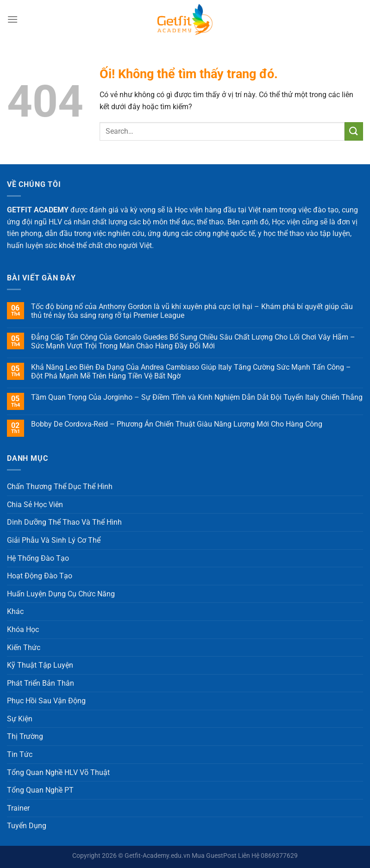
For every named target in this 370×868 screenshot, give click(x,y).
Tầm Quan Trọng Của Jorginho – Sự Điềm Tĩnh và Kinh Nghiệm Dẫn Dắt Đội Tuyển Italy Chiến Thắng (197, 397)
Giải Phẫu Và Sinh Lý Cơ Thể (54, 540)
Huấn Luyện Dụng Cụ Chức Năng (61, 594)
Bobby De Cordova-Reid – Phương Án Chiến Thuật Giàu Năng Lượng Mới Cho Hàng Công (177, 424)
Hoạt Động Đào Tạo (40, 576)
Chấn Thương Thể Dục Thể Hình (60, 487)
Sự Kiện (20, 719)
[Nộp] (354, 131)
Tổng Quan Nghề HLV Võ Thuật (58, 772)
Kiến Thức (24, 648)
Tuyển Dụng (27, 826)
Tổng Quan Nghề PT (40, 790)
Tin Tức (20, 754)
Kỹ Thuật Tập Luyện (40, 665)
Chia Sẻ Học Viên (35, 505)
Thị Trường (25, 736)
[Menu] (13, 19)
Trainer (18, 808)
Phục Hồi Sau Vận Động (46, 701)
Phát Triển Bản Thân (41, 683)
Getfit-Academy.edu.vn (157, 856)
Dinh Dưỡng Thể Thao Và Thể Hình (64, 522)
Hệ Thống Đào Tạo (38, 558)
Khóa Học (23, 629)
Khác (15, 611)
